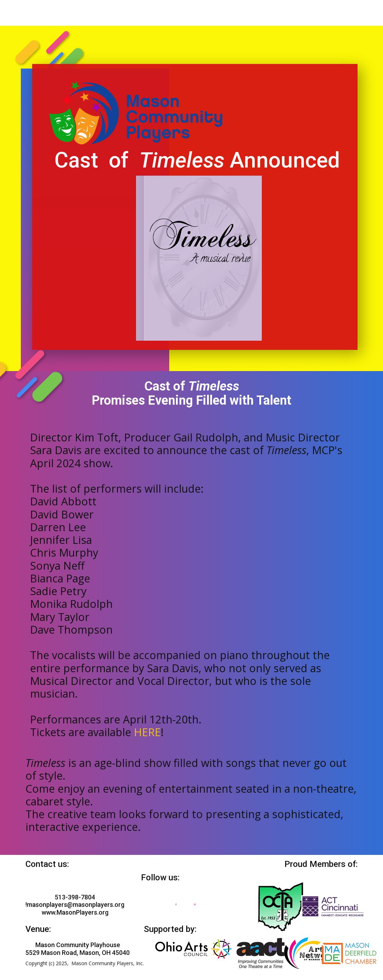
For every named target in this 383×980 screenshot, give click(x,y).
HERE (147, 732)
